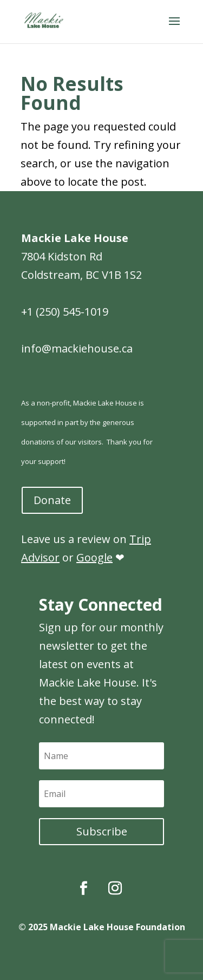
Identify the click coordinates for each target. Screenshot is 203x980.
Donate (52, 500)
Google (94, 557)
